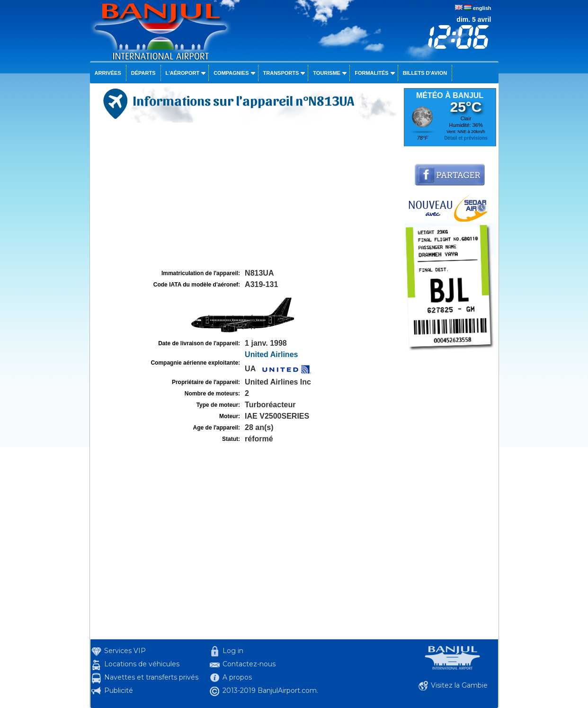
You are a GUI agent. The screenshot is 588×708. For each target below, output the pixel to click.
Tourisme (327, 73)
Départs (143, 73)
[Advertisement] (246, 196)
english (482, 8)
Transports (281, 73)
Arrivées (108, 73)
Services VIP (125, 651)
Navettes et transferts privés (151, 677)
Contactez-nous (249, 664)
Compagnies (231, 73)
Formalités (372, 73)
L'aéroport (183, 73)
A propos (237, 677)
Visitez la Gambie (459, 685)
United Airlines (271, 354)
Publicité (119, 690)
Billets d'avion (425, 73)
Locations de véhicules (142, 664)
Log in (233, 651)
